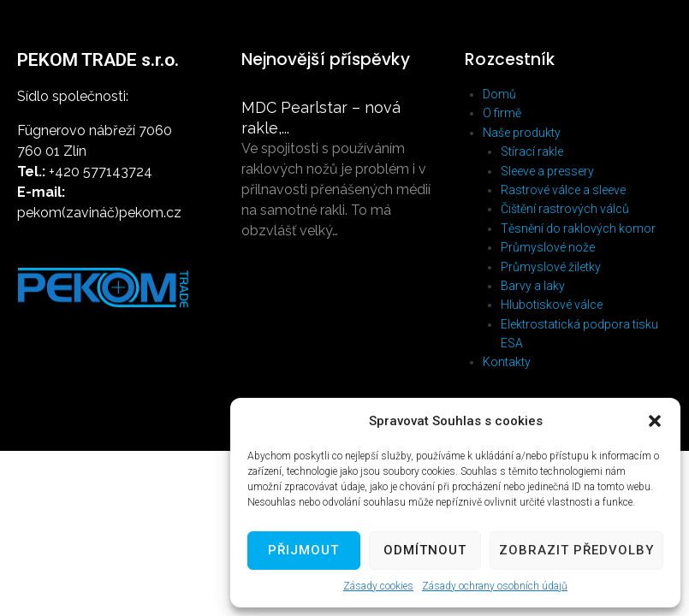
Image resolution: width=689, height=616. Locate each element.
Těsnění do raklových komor (578, 228)
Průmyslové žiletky (551, 267)
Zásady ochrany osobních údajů (495, 586)
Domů (499, 94)
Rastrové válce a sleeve (563, 190)
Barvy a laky (533, 286)
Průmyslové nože (548, 247)
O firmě (502, 113)
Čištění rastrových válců (565, 209)
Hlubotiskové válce (552, 305)
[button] (655, 421)
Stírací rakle (532, 151)
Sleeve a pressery (547, 171)
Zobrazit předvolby (576, 550)
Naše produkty (522, 133)
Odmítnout (425, 550)
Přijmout (303, 550)
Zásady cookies (378, 586)
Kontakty (507, 362)
